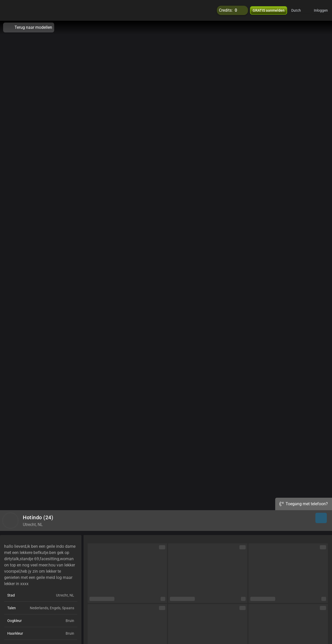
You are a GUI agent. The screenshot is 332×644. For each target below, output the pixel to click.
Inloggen (321, 10)
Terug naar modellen (29, 27)
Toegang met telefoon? (304, 504)
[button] (299, 10)
